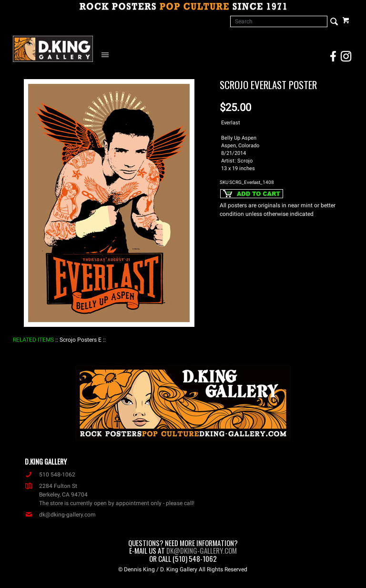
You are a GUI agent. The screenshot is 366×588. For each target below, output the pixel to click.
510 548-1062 (50, 475)
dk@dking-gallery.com (60, 515)
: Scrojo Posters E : (81, 340)
